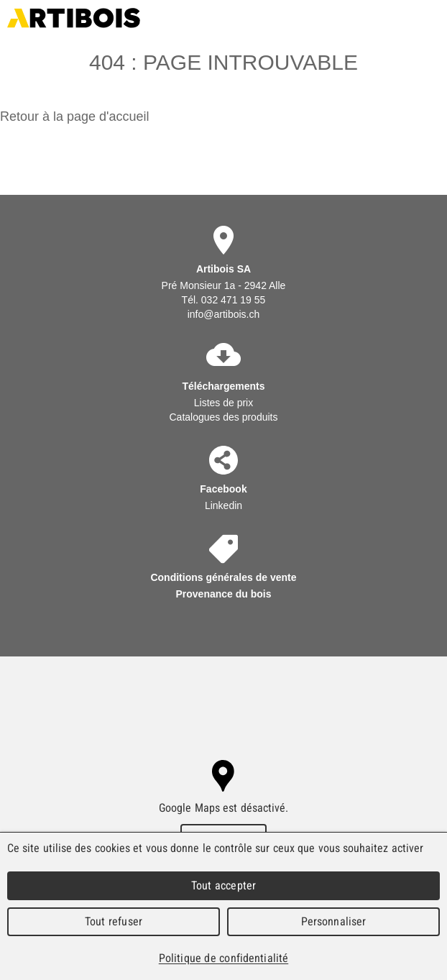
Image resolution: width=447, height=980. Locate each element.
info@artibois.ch (224, 314)
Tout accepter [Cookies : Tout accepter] (223, 885)
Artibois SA (74, 18)
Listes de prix (223, 403)
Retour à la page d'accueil (75, 116)
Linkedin (223, 505)
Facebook (223, 489)
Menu (431, 18)
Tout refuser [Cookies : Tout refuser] (114, 921)
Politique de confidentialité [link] (223, 958)
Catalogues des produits (223, 417)
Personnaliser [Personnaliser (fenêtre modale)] (334, 921)
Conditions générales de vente (223, 577)
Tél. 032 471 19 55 (224, 300)
